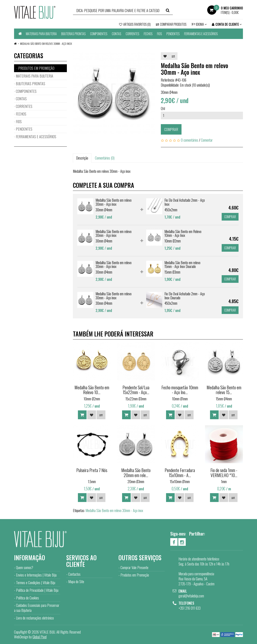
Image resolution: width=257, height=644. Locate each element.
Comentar (207, 140)
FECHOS (148, 34)
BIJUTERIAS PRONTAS (73, 34)
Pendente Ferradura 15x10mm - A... (180, 472)
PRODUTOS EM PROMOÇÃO (36, 68)
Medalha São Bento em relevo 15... (224, 390)
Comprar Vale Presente (134, 567)
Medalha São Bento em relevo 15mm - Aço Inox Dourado (182, 265)
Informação (30, 558)
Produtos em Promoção (135, 575)
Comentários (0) (105, 158)
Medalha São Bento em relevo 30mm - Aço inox (46, 43)
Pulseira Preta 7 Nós (92, 470)
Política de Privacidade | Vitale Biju (37, 590)
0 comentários (190, 140)
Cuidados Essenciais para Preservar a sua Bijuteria (37, 608)
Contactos (74, 574)
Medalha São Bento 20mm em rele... (136, 472)
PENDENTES (173, 34)
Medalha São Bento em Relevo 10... (92, 390)
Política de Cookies (28, 598)
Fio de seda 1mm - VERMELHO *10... (224, 472)
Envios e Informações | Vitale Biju (36, 575)
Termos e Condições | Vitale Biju (36, 583)
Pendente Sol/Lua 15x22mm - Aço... (136, 390)
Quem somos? (25, 567)
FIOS (160, 34)
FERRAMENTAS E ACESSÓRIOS (201, 34)
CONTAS (117, 34)
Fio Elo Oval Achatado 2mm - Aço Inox (185, 202)
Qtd (163, 108)
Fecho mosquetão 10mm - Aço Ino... (180, 390)
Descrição (82, 158)
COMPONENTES (99, 34)
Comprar (171, 129)
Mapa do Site (76, 582)
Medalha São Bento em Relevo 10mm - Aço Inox (183, 233)
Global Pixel (40, 637)
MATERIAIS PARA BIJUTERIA (41, 34)
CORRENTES (133, 34)
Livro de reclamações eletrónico (35, 618)
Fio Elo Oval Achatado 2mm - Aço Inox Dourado (185, 296)
